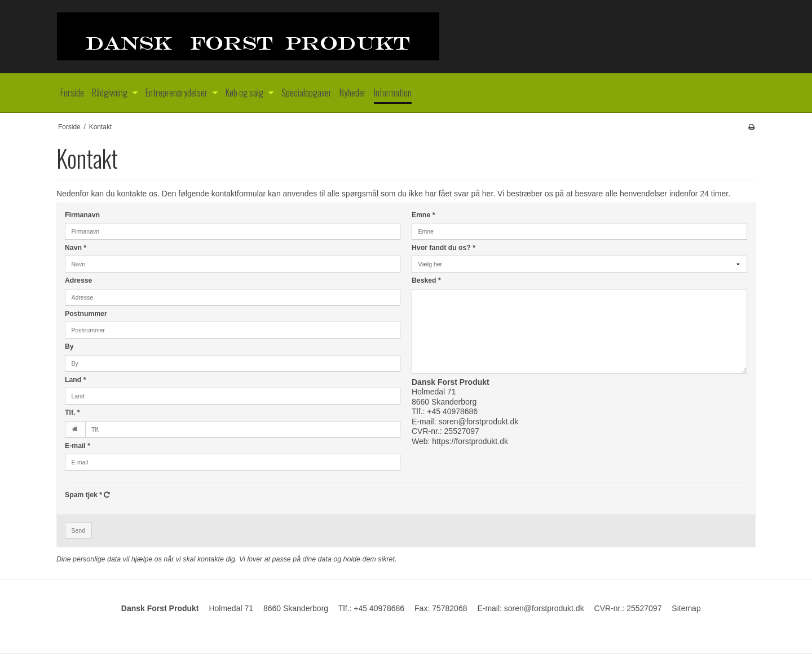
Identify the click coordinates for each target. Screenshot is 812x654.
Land (75, 380)
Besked (426, 280)
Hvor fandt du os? (443, 248)
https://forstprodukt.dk (470, 441)
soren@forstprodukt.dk (478, 422)
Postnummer (86, 314)
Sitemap (686, 608)
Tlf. (72, 412)
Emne (423, 215)
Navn (76, 248)
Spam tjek (87, 495)
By (69, 346)
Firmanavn (82, 215)
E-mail (78, 446)
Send (79, 530)
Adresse (78, 280)
